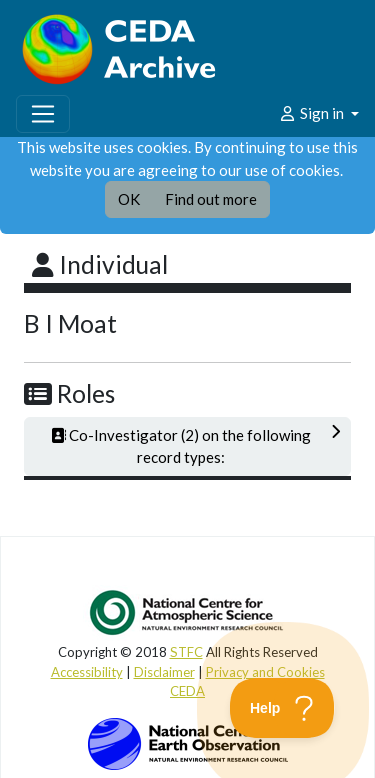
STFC (186, 652)
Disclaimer (164, 672)
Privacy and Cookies (265, 672)
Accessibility (87, 672)
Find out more (211, 199)
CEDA (187, 691)
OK (129, 199)
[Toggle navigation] (43, 114)
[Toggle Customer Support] (282, 708)
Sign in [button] (312, 113)
